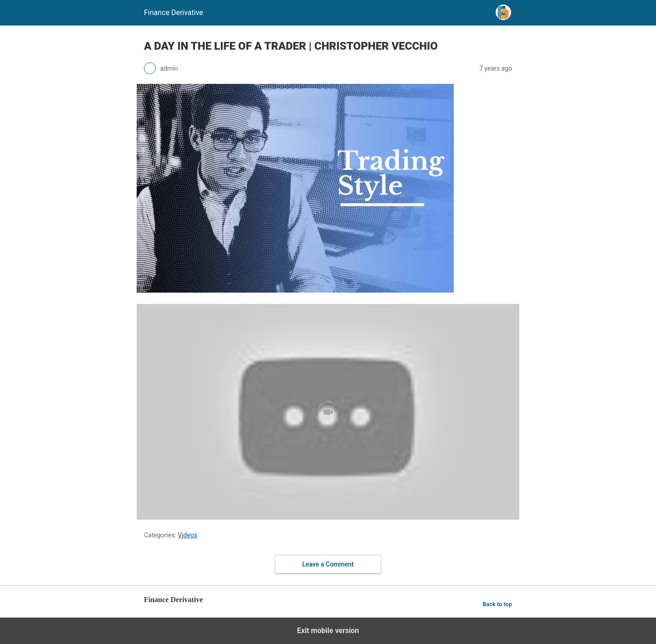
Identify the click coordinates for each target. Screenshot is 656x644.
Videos (187, 535)
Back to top (497, 604)
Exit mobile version (328, 631)
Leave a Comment (328, 564)
